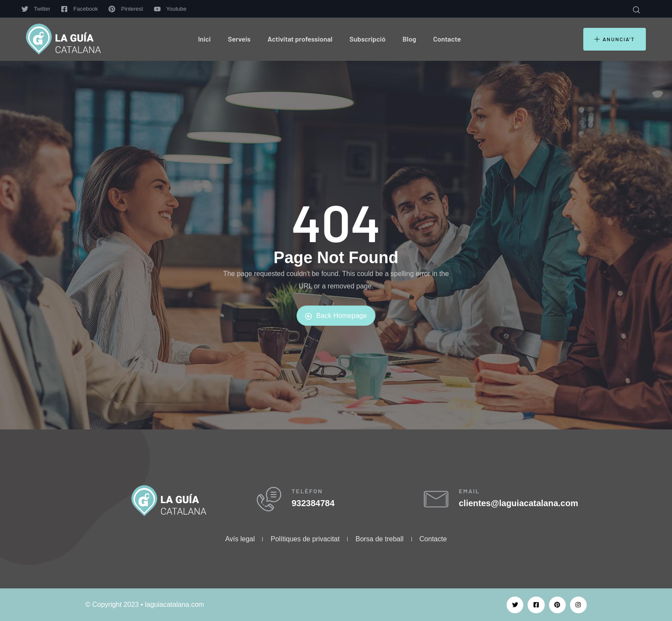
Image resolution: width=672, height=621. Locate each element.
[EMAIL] (438, 501)
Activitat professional (300, 39)
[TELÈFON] (271, 501)
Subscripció (368, 39)
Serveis (239, 39)
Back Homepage (336, 316)
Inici (204, 39)
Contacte (447, 39)
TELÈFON (311, 493)
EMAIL (473, 493)
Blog (409, 39)
